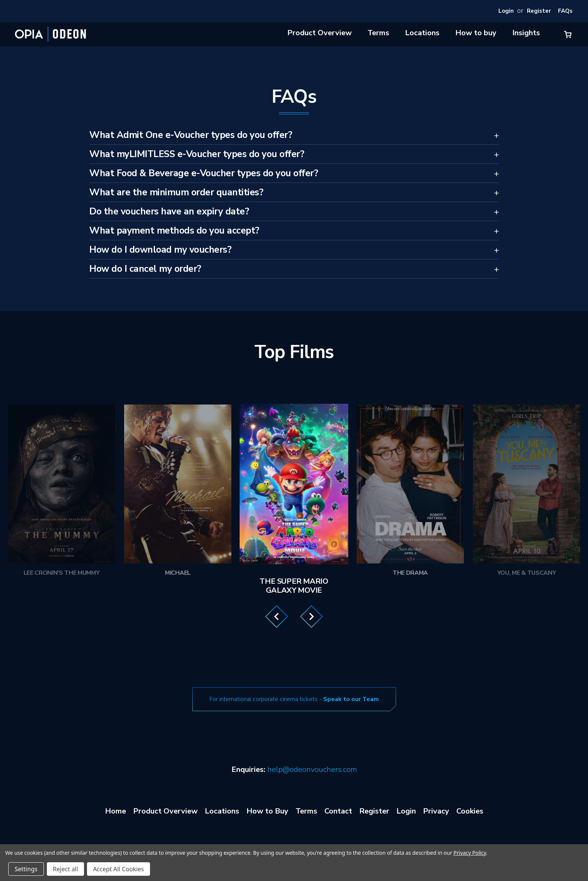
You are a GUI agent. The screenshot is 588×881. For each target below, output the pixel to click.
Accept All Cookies (118, 869)
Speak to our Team (351, 699)
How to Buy (267, 811)
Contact (338, 811)
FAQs (565, 11)
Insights (526, 33)
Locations (422, 33)
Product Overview (319, 33)
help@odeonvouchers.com (312, 769)
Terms (378, 33)
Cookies (470, 811)
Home (115, 811)
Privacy (436, 811)
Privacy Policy (470, 853)
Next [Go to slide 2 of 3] (311, 617)
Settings (26, 869)
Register (539, 11)
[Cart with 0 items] (568, 34)
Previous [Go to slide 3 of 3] (277, 617)
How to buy (476, 33)
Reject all (65, 869)
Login (506, 11)
